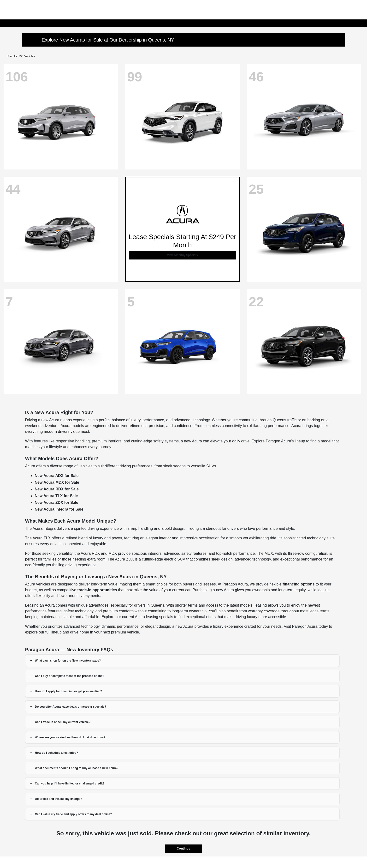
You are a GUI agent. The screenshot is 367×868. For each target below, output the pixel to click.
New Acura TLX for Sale (56, 496)
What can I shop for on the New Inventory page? (68, 661)
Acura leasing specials (154, 617)
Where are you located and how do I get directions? (70, 737)
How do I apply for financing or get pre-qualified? (69, 691)
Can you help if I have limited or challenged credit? (70, 784)
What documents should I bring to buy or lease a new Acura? (77, 768)
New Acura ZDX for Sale (57, 503)
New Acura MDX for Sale (57, 482)
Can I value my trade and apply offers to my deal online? (74, 814)
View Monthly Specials (182, 255)
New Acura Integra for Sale (59, 509)
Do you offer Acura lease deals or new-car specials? (71, 707)
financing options (299, 584)
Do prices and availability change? (59, 799)
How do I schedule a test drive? (56, 753)
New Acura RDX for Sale (57, 489)
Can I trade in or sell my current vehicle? (63, 722)
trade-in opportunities (97, 590)
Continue (183, 848)
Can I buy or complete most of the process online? (70, 676)
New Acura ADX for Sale (57, 476)
